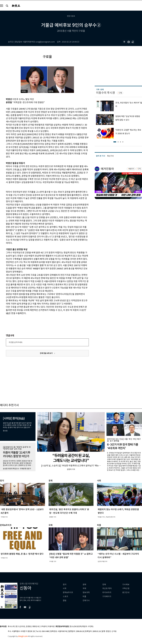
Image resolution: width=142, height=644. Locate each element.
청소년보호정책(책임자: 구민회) (82, 627)
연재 (104, 585)
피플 (84, 596)
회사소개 (11, 627)
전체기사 (86, 601)
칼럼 (65, 601)
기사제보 (126, 585)
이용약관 (51, 627)
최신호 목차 (107, 588)
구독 (120, 93)
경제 (84, 585)
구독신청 (126, 588)
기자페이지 (107, 596)
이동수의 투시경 (105, 93)
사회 (65, 588)
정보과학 (86, 592)
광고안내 (126, 592)
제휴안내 (36, 627)
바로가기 (131, 169)
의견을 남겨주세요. (16, 342)
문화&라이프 (68, 592)
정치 (65, 585)
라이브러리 (107, 592)
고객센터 (43, 627)
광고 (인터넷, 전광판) (23, 627)
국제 (84, 588)
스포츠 (65, 596)
